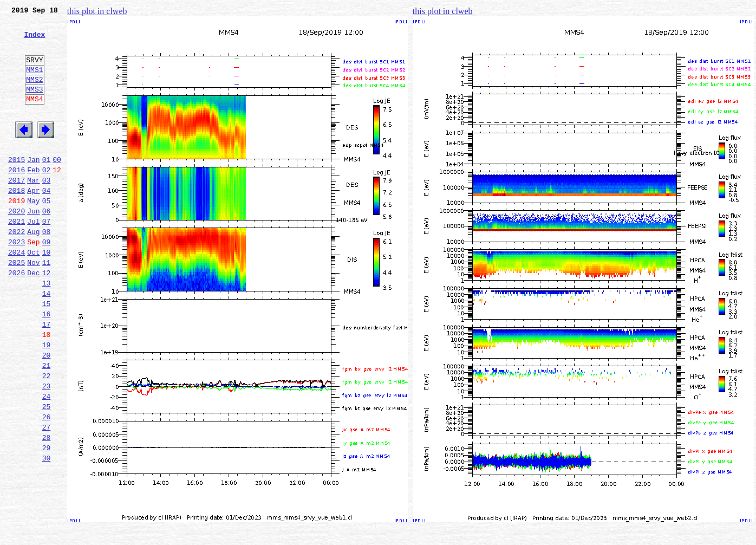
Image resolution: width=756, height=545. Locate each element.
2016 (17, 197)
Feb (33, 197)
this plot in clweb (97, 11)
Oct (33, 293)
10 (47, 293)
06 (47, 245)
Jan (33, 185)
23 (47, 447)
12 (47, 316)
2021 (17, 257)
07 (47, 257)
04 (47, 221)
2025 (17, 304)
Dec (33, 316)
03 (47, 209)
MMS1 (34, 82)
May (33, 233)
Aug (33, 269)
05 (47, 233)
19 (47, 400)
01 (47, 185)
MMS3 (34, 105)
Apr (33, 221)
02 (47, 197)
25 (47, 471)
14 (47, 340)
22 (47, 436)
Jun (33, 245)
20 (47, 412)
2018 (17, 221)
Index (34, 41)
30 (47, 531)
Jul (33, 257)
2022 (17, 269)
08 (47, 269)
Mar (33, 209)
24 (47, 459)
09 (47, 281)
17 (47, 376)
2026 (17, 316)
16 (47, 364)
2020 (17, 245)
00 (57, 185)
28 (47, 507)
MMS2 (34, 94)
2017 (17, 209)
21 (47, 424)
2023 (17, 281)
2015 (17, 185)
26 (47, 483)
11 (47, 304)
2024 (17, 293)
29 (47, 519)
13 (47, 328)
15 (47, 352)
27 (47, 495)
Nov (33, 304)
